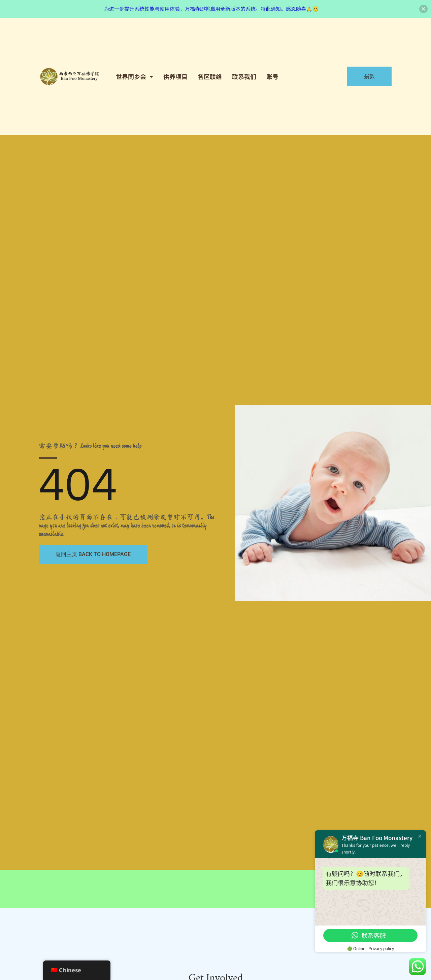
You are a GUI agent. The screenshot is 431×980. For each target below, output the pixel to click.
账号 (272, 77)
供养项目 (175, 77)
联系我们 (244, 77)
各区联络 (210, 77)
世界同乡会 (135, 77)
